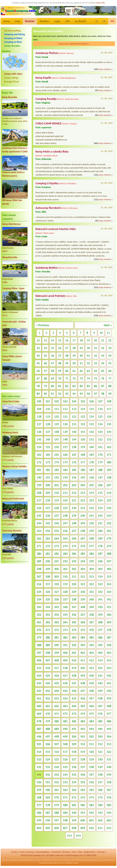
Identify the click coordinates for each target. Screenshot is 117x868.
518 (74, 752)
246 (56, 523)
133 (91, 424)
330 (83, 592)
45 (38, 363)
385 (91, 637)
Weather (44, 21)
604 (39, 828)
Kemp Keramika (10, 97)
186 (83, 470)
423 (109, 668)
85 (88, 386)
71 (67, 378)
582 (83, 805)
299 (48, 569)
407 (48, 660)
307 (39, 576)
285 (83, 554)
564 (83, 790)
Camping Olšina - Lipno (13, 288)
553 (65, 782)
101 (48, 401)
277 (91, 546)
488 (48, 729)
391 (65, 645)
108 (109, 401)
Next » (108, 325)
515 (48, 752)
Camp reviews (104, 69)
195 (83, 477)
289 (39, 561)
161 (100, 447)
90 (45, 394)
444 (56, 691)
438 (83, 683)
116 (100, 409)
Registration (90, 852)
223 (91, 500)
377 (100, 630)
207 (109, 485)
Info (67, 21)
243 (109, 516)
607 (65, 828)
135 (109, 424)
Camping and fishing (14, 34)
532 (39, 767)
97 (95, 394)
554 (74, 782)
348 (83, 607)
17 (74, 340)
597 (56, 820)
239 (74, 516)
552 (56, 782)
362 (48, 622)
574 (91, 797)
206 (100, 485)
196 (91, 477)
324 (109, 584)
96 (88, 394)
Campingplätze (42, 852)
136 (39, 432)
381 (56, 637)
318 (56, 584)
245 (48, 523)
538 (91, 767)
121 (65, 417)
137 (48, 432)
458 (100, 698)
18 (81, 340)
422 (100, 668)
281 (48, 554)
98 (103, 394)
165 (56, 455)
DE (104, 21)
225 (109, 500)
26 (60, 348)
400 (65, 653)
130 (65, 424)
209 (48, 493)
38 (67, 356)
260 (100, 531)
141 (83, 432)
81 (60, 386)
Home (7, 21)
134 (100, 424)
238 (65, 516)
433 (39, 683)
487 (39, 729)
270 (109, 538)
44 (110, 356)
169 (91, 455)
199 (39, 485)
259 (91, 531)
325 (39, 592)
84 (81, 386)
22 (110, 340)
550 (39, 782)
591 (83, 813)
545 (74, 775)
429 (83, 676)
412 (91, 660)
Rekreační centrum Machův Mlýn (56, 229)
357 (83, 615)
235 (39, 516)
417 (56, 668)
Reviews (30, 21)
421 (91, 668)
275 (74, 546)
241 (91, 516)
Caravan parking (12, 31)
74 (88, 378)
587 (48, 813)
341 (100, 599)
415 (39, 668)
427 (65, 676)
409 (65, 660)
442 (39, 691)
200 (48, 485)
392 (74, 645)
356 (74, 615)
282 (56, 554)
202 (65, 485)
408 (56, 660)
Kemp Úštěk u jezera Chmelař (12, 358)
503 (100, 736)
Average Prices (11, 82)
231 (83, 508)
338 (74, 599)
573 (83, 797)
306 (109, 569)
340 (91, 599)
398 (48, 653)
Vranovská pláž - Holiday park (14, 323)
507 (56, 744)
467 (100, 706)
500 (74, 736)
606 (56, 828)
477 (109, 714)
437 (74, 683)
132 (83, 424)
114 (83, 409)
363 (56, 622)
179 (100, 462)
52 (88, 363)
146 (48, 439)
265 (65, 538)
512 (100, 744)
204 (83, 485)
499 (65, 736)
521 (100, 752)
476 (100, 714)
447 (83, 691)
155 (48, 447)
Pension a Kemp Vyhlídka (14, 466)
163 (39, 455)
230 (74, 508)
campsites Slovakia (46, 863)
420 (83, 668)
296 (100, 561)
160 (91, 447)
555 (83, 782)
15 (60, 340)
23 (38, 348)
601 (91, 820)
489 (56, 729)
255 (56, 531)
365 (74, 622)
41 (88, 356)
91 (53, 394)
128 (48, 424)
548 (100, 775)
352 (39, 615)
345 (56, 607)
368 (100, 622)
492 (83, 729)
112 (65, 409)
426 (56, 676)
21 (103, 340)
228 (56, 508)
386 (100, 637)
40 (81, 356)
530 (100, 759)
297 (109, 561)
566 (100, 790)
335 (48, 599)
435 (56, 683)
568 (39, 797)
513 (109, 744)
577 (39, 805)
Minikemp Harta (10, 433)
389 (48, 645)
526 (65, 759)
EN (112, 21)
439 (91, 683)
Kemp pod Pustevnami (13, 499)
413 (100, 660)
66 (110, 371)
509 (74, 744)
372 (56, 630)
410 (74, 660)
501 (83, 736)
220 (65, 500)
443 (48, 691)
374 (74, 630)
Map (17, 21)
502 (91, 736)
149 (74, 439)
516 (56, 752)
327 (56, 592)
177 (83, 462)
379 (39, 637)
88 (110, 386)
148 (65, 439)
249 (83, 523)
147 (56, 439)
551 (48, 782)
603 (109, 820)
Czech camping (26, 852)
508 (65, 744)
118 (39, 417)
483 (83, 721)
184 (65, 470)
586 (39, 813)
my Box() (80, 21)
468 (109, 706)
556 (91, 782)
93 (67, 394)
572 (74, 797)
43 (103, 356)
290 (48, 561)
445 (65, 691)
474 (83, 714)
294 (83, 561)
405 (109, 653)
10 (101, 333)
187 (91, 470)
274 (65, 546)
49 (67, 363)
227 (48, 508)
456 (83, 698)
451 (39, 698)
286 (91, 554)
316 (39, 584)
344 (48, 607)
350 (100, 607)
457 (91, 698)
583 (91, 805)
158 (74, 447)
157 (65, 447)
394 (91, 645)
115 (91, 409)
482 (74, 721)
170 (100, 455)
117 (109, 409)
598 (65, 820)
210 (56, 493)
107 (100, 401)
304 (91, 569)
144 (109, 432)
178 (91, 462)
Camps (14, 852)
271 (39, 546)
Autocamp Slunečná (12, 531)
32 (103, 348)
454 (65, 698)
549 (109, 775)
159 (83, 447)
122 (74, 417)
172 (39, 462)
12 (38, 340)
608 (74, 828)
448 (91, 691)
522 (109, 752)
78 (38, 386)
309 (56, 576)
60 (67, 371)
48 (60, 363)
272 (48, 546)
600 (83, 820)
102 (56, 401)
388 (39, 645)
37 (60, 356)
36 (53, 356)
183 (56, 470)
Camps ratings (11, 78)
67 (38, 378)
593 (100, 813)
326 (48, 592)
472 (65, 714)
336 (56, 599)
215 (100, 493)
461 (48, 706)
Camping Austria (69, 860)
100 (39, 401)
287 (100, 554)
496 (39, 736)
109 (39, 409)
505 (39, 744)
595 (39, 820)
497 (48, 736)
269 (100, 538)
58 (53, 371)
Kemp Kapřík (43, 78)
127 (39, 424)
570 (56, 797)
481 (65, 721)
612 (109, 828)
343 (39, 607)
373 (65, 630)
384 (83, 637)
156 (56, 447)
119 (48, 417)
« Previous (43, 325)
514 (39, 752)
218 (48, 500)
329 (74, 592)
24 (45, 348)
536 (74, 767)
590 (74, 813)
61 (74, 371)
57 (45, 371)
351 (109, 607)
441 (109, 683)
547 (91, 775)
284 (74, 554)
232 (91, 508)
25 (53, 348)
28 (74, 348)
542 (48, 775)
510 (83, 744)
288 (109, 554)
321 (83, 584)
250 (91, 523)
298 (39, 569)
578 (48, 805)
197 (100, 477)
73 (81, 378)
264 (56, 538)
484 (91, 721)
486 (109, 721)
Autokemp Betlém (47, 268)
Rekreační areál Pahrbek (50, 296)
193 (65, 477)
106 (91, 401)
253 (39, 531)
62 (81, 371)
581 (74, 805)
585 (109, 805)
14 (53, 340)
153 (109, 439)
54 (103, 363)
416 (48, 668)
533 (48, 767)
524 (48, 759)
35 (45, 356)
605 (48, 828)
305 (100, 569)
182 (48, 470)
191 (48, 477)
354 (56, 615)
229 (65, 508)
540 (109, 767)
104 (74, 401)
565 (91, 790)
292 (65, 561)
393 (83, 645)
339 (83, 599)
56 (38, 371)
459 (109, 698)
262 (39, 538)
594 (109, 813)
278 (100, 546)
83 (74, 386)
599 (74, 820)
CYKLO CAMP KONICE (48, 123)
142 (91, 432)
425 (48, 676)
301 (65, 569)
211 (65, 493)
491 (74, 729)
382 (65, 637)
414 (109, 660)
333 (109, 592)
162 (109, 447)
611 (100, 828)
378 (109, 630)
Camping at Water (13, 38)
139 (65, 432)
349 (91, 607)
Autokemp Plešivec (47, 53)
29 (81, 348)
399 (56, 653)
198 (109, 477)
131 (74, 424)
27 (67, 348)
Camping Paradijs (46, 99)
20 (95, 340)
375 (83, 630)
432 (109, 676)
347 (74, 607)
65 (103, 371)
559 (39, 790)
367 (91, 622)
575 (100, 797)
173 (48, 462)
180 (109, 462)
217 (39, 500)
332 (100, 592)
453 (56, 698)
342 (109, 599)
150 (83, 439)
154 (39, 447)
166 (65, 455)
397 (39, 653)
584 (100, 805)
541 (39, 775)
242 (100, 516)
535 (65, 767)
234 (109, 508)
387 (109, 637)
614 (78, 836)
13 (45, 340)
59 (60, 371)
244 (39, 523)
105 (83, 401)
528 (83, 759)
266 (74, 538)
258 (83, 531)
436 (65, 683)
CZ (97, 21)
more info (100, 3)
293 (74, 561)
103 (65, 401)
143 (100, 432)
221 (74, 500)
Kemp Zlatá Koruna (11, 224)
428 (74, 676)
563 (74, 790)
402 (83, 653)
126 (109, 417)
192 (56, 477)
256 (65, 531)
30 (88, 348)
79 (45, 386)
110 (48, 409)
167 (74, 455)
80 (53, 386)
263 (48, 538)
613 (70, 836)
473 (74, 714)
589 (65, 813)
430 (91, 676)
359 (100, 615)
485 (100, 721)
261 (109, 531)
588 (56, 813)
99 (110, 394)
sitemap (101, 852)
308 (48, 576)
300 (56, 569)
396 (109, 645)
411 (83, 660)
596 (48, 820)
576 (109, 797)
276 (83, 546)
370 (39, 630)
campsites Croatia (71, 863)
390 (56, 645)
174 (56, 462)
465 (83, 706)
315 (109, 576)
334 (39, 599)
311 (74, 576)
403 (91, 653)
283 (65, 554)
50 (74, 363)
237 (56, 516)
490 (65, 729)
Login (57, 21)
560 (48, 790)
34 (38, 356)
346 (65, 607)
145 (39, 439)
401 (74, 653)
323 (100, 584)
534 (56, 767)
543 (56, 775)
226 (39, 508)
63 (88, 371)
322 (91, 584)
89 (38, 394)
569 (48, 797)
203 (74, 485)
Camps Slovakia (12, 46)
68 (45, 378)
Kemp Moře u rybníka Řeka (52, 152)
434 (48, 683)
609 (83, 828)
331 (91, 592)
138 (56, 432)
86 (95, 386)
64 (95, 371)
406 (39, 660)
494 (100, 729)
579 (56, 805)
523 (39, 759)
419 (74, 668)
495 (109, 729)
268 (91, 538)
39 (74, 356)
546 (83, 775)
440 (100, 683)
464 (74, 706)
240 (83, 516)
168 (83, 455)
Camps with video (13, 74)
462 (56, 706)
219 (56, 500)
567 (109, 790)
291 (56, 561)
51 (81, 363)
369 (109, 622)
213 (83, 493)
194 (74, 477)
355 (65, 615)
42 (95, 356)
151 (91, 439)
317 (48, 584)
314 (100, 576)
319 (65, 584)
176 (74, 462)
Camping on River (13, 42)
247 (65, 523)
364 (65, 622)
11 (108, 333)
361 (39, 622)
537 (83, 767)
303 (83, 569)
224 (100, 500)
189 (109, 470)
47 (53, 363)
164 (48, 455)
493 (91, 729)
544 (65, 775)
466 (91, 706)
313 (91, 576)
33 (110, 348)
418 (65, 668)
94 (74, 394)
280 (39, 554)
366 (83, 622)
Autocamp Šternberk (48, 208)
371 (48, 630)
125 (100, 417)
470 (48, 714)
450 (109, 691)
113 (74, 409)
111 (56, 409)
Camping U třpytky (47, 183)
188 (100, 470)
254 (48, 531)
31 (95, 348)
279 (109, 546)
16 (67, 340)
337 (65, 599)
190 (39, 477)
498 (56, 736)
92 (60, 394)
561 (56, 790)
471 (56, 714)
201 (56, 485)
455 (74, 698)
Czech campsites (11, 860)
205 (91, 485)
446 (74, 691)
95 (81, 394)
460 (39, 706)
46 (45, 363)
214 (91, 493)
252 (109, 523)
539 (100, 767)
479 (48, 721)
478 (39, 721)
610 (91, 828)
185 (74, 470)
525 (56, 759)
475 (91, 714)
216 (109, 493)
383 (74, 637)
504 (109, 736)
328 (65, 592)
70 (60, 378)
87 (103, 386)
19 (88, 340)
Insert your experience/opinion (74, 44)
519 (83, 752)
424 (39, 676)
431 (100, 676)
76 (103, 378)
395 (100, 645)
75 (95, 378)
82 (67, 386)
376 (91, 630)
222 (83, 500)
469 (39, 714)
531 (109, 759)
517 (65, 752)
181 (39, 470)
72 (74, 378)
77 (110, 378)
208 (39, 493)
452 (48, 698)
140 (74, 432)
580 (65, 805)
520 (91, 752)
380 (48, 637)
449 (100, 691)
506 (48, 744)
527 (74, 759)
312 (83, 576)
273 (56, 546)
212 (74, 493)
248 (74, 523)
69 (53, 378)
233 (100, 508)
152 (100, 439)
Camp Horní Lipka (11, 401)
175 (65, 462)
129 (56, 424)
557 (100, 782)
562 (65, 790)
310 (65, 576)
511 (91, 744)
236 (48, 516)
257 (74, 531)
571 (65, 797)
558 (109, 782)
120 (56, 417)
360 (109, 615)
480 (56, 721)
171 (109, 455)
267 (83, 538)
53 (95, 363)
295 (91, 561)
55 (110, 363)
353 (48, 615)
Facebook (56, 852)
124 (91, 417)
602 (100, 820)
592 (91, 813)
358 (91, 615)
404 (100, 653)
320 (74, 584)
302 (74, 569)
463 (65, 706)
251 (100, 523)
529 (91, 759)
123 (83, 417)
